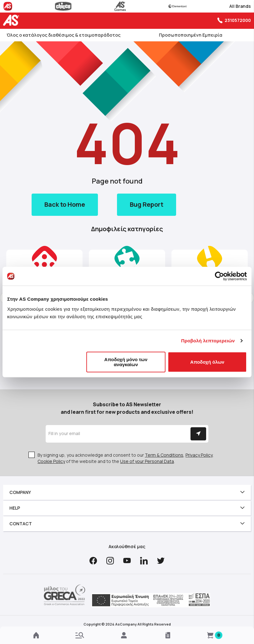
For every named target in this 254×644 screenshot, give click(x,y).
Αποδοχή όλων (207, 362)
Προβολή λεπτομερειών (208, 341)
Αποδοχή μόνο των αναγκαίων (126, 362)
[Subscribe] (198, 434)
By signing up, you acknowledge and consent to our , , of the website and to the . (126, 458)
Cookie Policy (51, 461)
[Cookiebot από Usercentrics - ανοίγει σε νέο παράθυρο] (219, 276)
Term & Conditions (164, 455)
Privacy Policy (199, 455)
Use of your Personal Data (147, 461)
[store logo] (13, 20)
